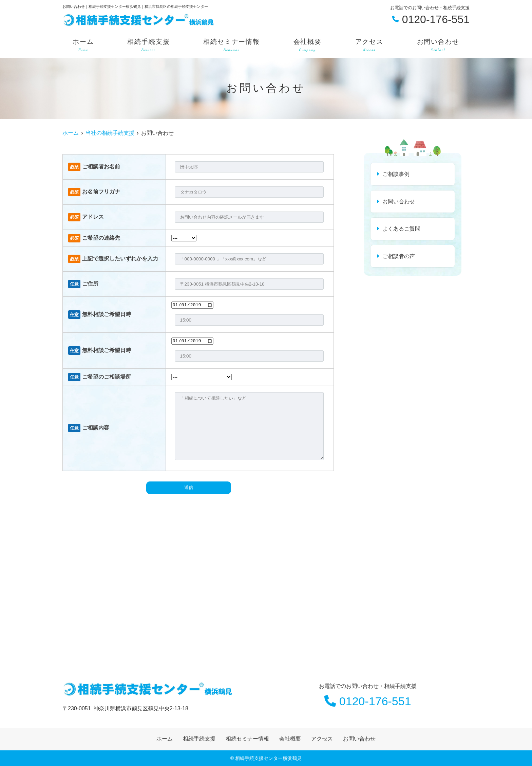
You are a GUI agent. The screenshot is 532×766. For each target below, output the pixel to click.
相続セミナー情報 (232, 45)
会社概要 (308, 45)
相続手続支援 (148, 45)
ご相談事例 (396, 174)
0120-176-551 (368, 701)
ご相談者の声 (399, 256)
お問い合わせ (438, 45)
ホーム (83, 45)
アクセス (369, 45)
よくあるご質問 (401, 229)
